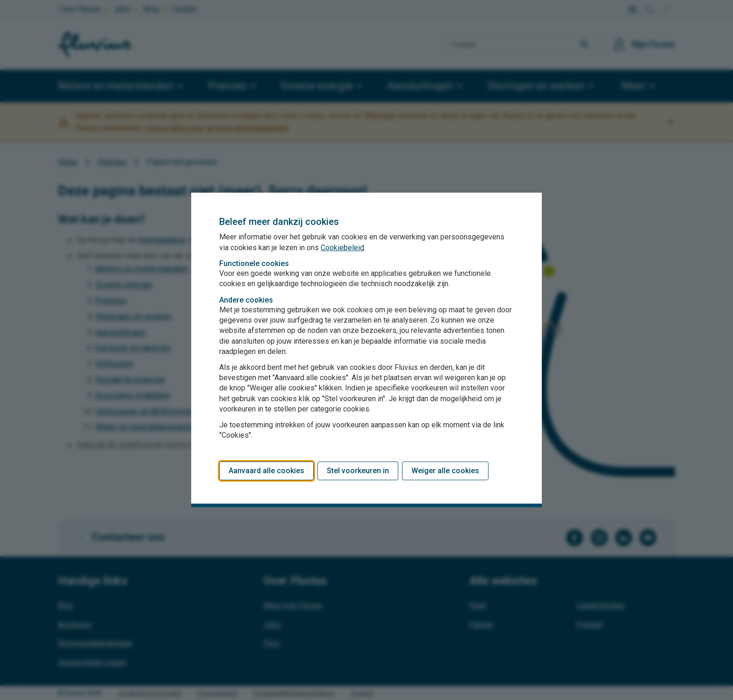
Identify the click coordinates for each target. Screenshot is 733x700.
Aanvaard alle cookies (266, 471)
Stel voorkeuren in (358, 471)
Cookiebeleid (342, 248)
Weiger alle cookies (445, 471)
